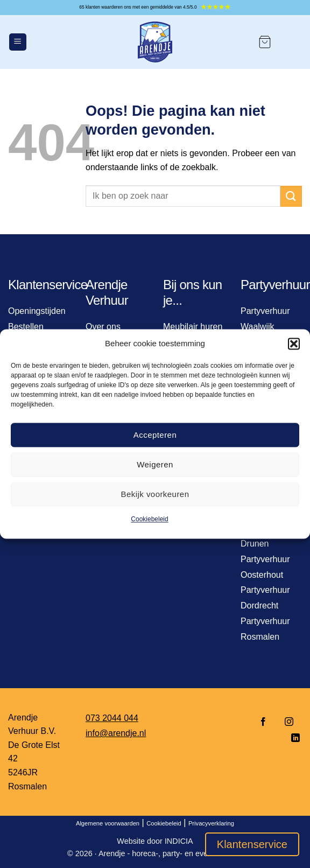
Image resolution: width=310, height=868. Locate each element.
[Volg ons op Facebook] (263, 722)
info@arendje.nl (116, 733)
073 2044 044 (112, 718)
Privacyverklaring (211, 823)
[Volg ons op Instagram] (289, 722)
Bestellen (26, 327)
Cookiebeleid (149, 519)
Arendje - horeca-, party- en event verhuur (171, 853)
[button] (294, 344)
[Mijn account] (292, 42)
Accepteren (155, 435)
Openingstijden (37, 311)
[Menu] (18, 42)
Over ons (103, 327)
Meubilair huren (193, 327)
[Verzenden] (291, 196)
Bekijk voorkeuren (155, 494)
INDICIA (179, 841)
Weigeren (155, 464)
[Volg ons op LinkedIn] (292, 738)
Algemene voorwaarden (108, 823)
